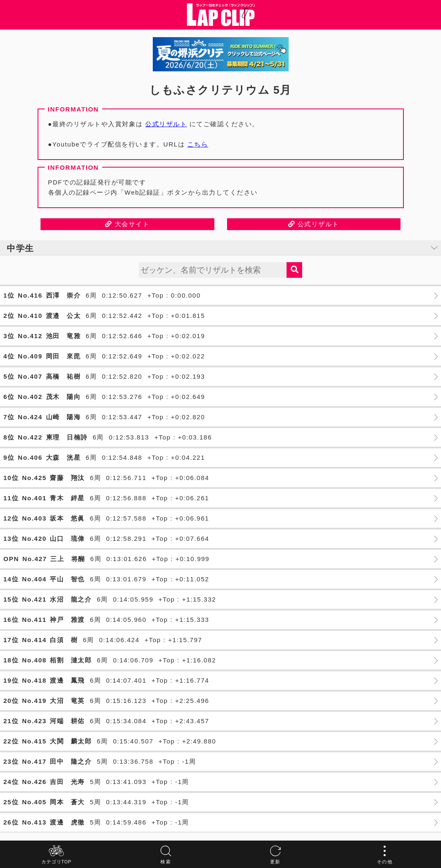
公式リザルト (166, 124)
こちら (198, 144)
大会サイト (127, 224)
